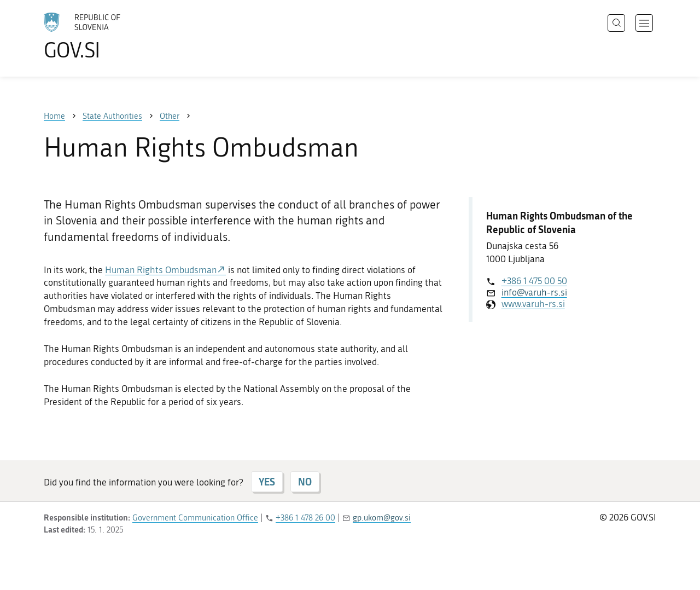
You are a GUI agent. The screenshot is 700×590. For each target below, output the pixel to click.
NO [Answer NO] (305, 482)
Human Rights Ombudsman (161, 270)
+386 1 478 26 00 (305, 518)
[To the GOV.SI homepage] (113, 36)
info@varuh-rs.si (534, 292)
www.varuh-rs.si (533, 304)
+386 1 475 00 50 (534, 281)
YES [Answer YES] (267, 482)
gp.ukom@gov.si (382, 518)
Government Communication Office (195, 518)
